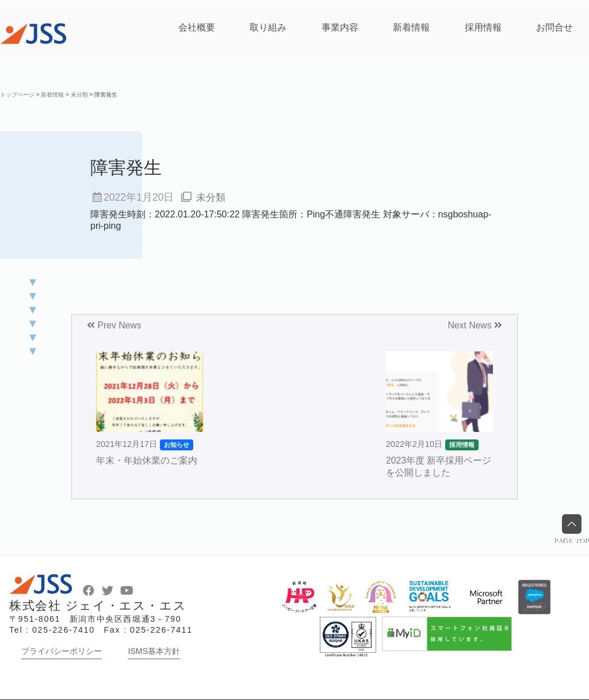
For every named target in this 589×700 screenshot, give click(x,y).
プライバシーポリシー (62, 651)
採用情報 (483, 27)
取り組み (268, 27)
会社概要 (197, 27)
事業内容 (340, 27)
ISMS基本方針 (154, 651)
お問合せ (554, 27)
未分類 (212, 197)
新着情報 (411, 27)
